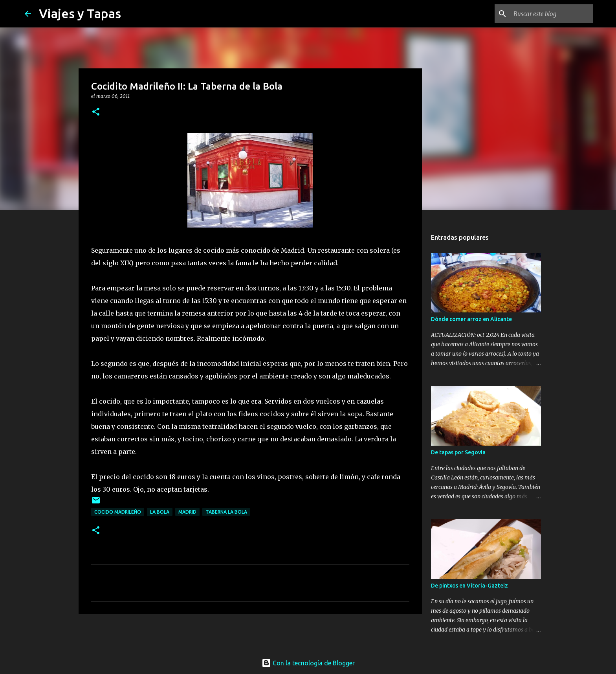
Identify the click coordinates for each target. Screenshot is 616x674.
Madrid (187, 512)
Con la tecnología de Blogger (308, 663)
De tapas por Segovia (458, 452)
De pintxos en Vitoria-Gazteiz (469, 586)
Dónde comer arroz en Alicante (471, 319)
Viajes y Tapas (80, 13)
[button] (96, 112)
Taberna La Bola (226, 512)
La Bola (160, 512)
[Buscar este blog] (552, 14)
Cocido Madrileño (118, 512)
